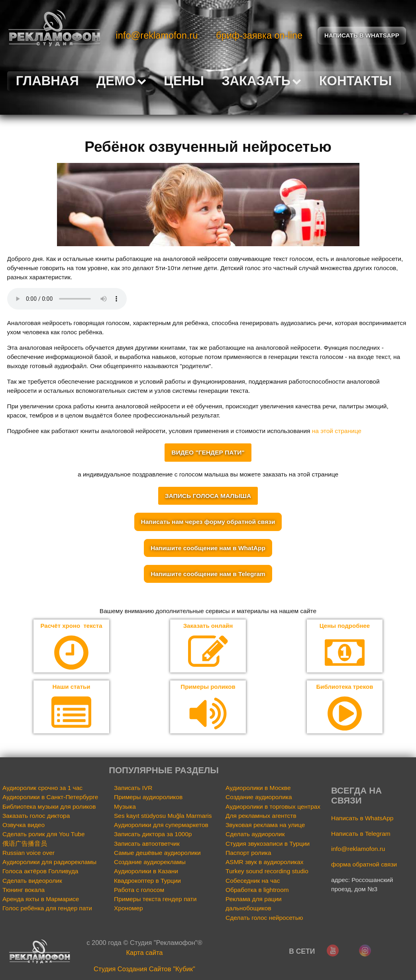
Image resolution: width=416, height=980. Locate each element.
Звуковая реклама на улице (265, 825)
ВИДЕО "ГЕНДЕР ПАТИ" (208, 452)
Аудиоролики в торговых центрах (273, 807)
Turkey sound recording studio (267, 872)
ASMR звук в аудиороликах (265, 863)
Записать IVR (133, 788)
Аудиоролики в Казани (146, 872)
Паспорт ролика (248, 853)
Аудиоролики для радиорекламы (49, 863)
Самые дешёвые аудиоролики (157, 853)
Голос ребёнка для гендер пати (47, 909)
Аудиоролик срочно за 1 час (42, 788)
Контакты (356, 81)
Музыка (125, 807)
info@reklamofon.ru (157, 35)
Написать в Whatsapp (362, 36)
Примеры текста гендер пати (155, 900)
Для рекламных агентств (261, 816)
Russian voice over (28, 853)
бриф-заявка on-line (259, 35)
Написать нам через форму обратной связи (208, 522)
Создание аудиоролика (259, 798)
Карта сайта (144, 953)
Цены (184, 81)
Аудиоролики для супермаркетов (161, 825)
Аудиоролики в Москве (258, 788)
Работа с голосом (139, 890)
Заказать (261, 81)
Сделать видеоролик (32, 881)
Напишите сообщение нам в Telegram (208, 574)
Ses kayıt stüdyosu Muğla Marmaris (163, 816)
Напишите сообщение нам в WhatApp (208, 548)
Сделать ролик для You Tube (44, 835)
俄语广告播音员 (25, 844)
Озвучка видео (24, 825)
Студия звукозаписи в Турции (268, 844)
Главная (47, 81)
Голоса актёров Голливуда (40, 872)
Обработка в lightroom (257, 890)
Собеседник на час (253, 881)
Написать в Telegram (361, 834)
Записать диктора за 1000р (153, 835)
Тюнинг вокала (24, 890)
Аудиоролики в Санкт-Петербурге (50, 798)
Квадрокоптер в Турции (147, 881)
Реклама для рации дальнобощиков (254, 904)
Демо (121, 81)
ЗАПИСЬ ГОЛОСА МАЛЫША (208, 496)
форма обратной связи (364, 865)
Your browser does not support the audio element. (67, 299)
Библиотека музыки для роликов (49, 807)
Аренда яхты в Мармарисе (41, 900)
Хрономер (129, 909)
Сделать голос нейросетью (264, 918)
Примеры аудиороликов (148, 798)
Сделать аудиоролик (255, 835)
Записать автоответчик (147, 844)
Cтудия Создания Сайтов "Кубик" (144, 970)
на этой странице (337, 431)
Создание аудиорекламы (150, 863)
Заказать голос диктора (36, 816)
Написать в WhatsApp (362, 818)
